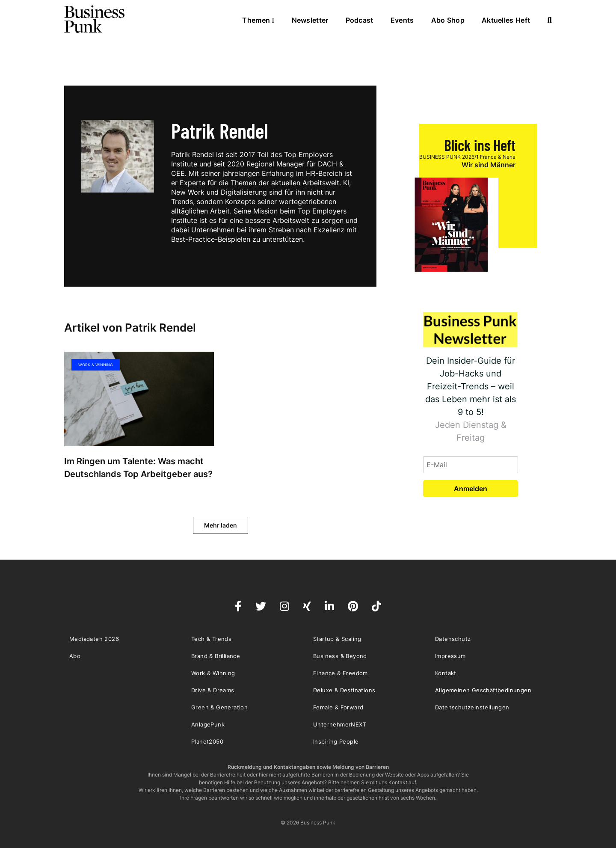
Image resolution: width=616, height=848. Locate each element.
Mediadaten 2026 (94, 639)
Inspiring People (336, 741)
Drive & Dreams (213, 690)
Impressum (450, 656)
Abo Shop (448, 20)
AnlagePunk (208, 724)
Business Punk (95, 19)
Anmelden (471, 489)
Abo (75, 656)
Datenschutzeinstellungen (472, 707)
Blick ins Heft (480, 145)
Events (402, 20)
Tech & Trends (211, 639)
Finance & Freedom (341, 673)
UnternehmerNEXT (340, 724)
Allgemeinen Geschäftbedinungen (483, 690)
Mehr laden (221, 525)
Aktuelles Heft (506, 20)
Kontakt (446, 673)
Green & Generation (219, 707)
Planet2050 (207, 741)
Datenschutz (453, 639)
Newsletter (310, 20)
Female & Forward (338, 707)
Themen (258, 20)
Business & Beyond (340, 656)
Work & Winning (96, 365)
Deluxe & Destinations (344, 690)
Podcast (360, 20)
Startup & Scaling (337, 639)
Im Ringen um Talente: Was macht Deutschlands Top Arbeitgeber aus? (138, 468)
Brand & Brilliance (216, 656)
